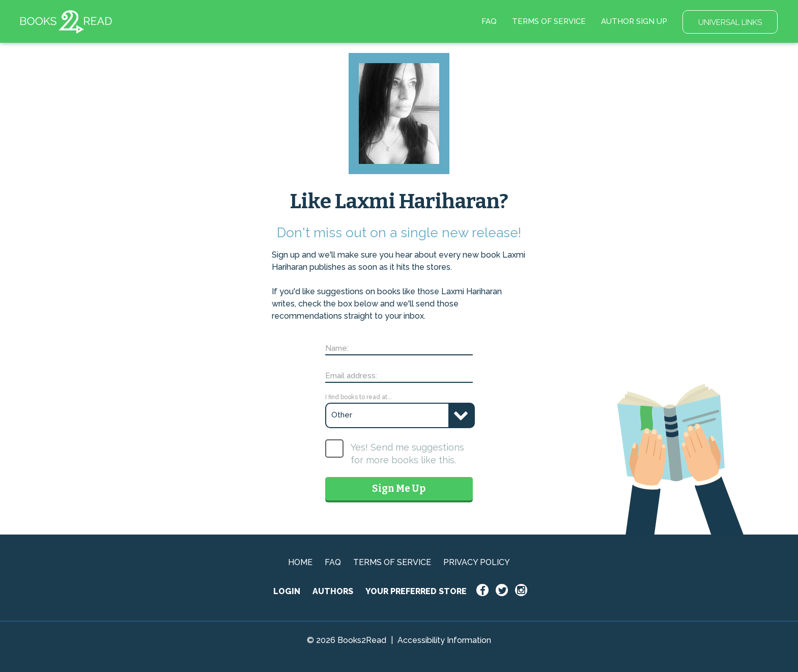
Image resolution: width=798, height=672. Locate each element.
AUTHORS (333, 591)
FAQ (489, 21)
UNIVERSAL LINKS (730, 22)
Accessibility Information (444, 640)
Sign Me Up (399, 488)
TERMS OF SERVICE (549, 21)
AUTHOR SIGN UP (634, 21)
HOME (300, 562)
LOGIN (287, 591)
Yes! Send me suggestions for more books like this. (407, 454)
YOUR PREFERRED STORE (416, 591)
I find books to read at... (359, 397)
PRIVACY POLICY (477, 562)
